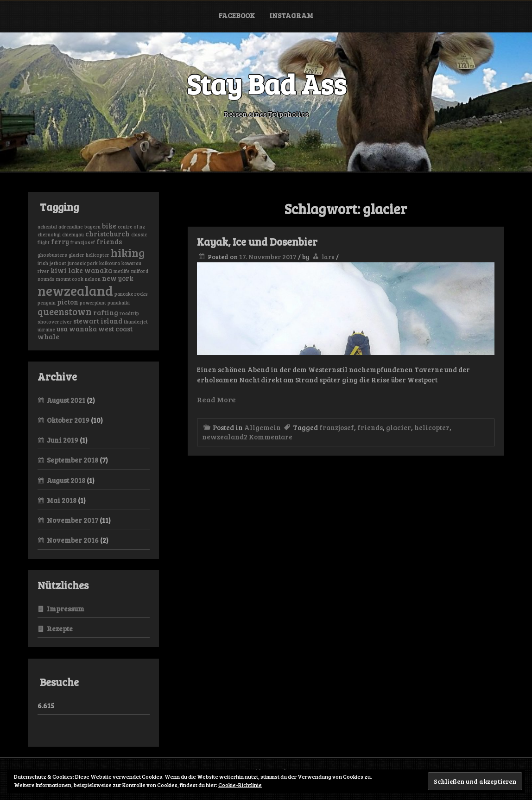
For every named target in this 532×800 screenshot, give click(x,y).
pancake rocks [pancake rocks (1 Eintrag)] (131, 294)
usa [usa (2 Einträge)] (62, 329)
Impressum (66, 609)
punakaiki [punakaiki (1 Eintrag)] (119, 303)
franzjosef (337, 427)
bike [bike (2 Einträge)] (109, 226)
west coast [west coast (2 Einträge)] (115, 329)
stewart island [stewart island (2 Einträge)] (98, 321)
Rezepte (60, 629)
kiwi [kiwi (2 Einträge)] (59, 270)
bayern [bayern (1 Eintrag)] (92, 227)
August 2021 (66, 400)
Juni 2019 (63, 440)
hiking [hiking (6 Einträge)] (128, 252)
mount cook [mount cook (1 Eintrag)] (70, 279)
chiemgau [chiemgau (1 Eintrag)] (73, 235)
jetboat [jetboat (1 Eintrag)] (58, 263)
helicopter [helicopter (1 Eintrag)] (98, 255)
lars (328, 257)
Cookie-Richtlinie (240, 785)
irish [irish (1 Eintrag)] (43, 263)
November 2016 (73, 540)
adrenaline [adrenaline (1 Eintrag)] (71, 227)
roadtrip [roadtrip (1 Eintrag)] (129, 313)
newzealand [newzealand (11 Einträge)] (75, 290)
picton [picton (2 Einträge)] (68, 302)
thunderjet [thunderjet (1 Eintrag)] (136, 322)
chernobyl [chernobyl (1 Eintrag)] (49, 235)
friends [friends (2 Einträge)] (109, 241)
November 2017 (73, 520)
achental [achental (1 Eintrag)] (47, 227)
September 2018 (73, 460)
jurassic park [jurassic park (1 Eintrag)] (83, 263)
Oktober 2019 (68, 420)
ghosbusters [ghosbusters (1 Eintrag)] (52, 255)
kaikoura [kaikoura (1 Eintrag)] (110, 263)
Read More (216, 399)
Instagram (291, 15)
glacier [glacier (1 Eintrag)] (76, 255)
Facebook (237, 15)
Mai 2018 (62, 500)
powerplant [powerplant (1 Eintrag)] (93, 303)
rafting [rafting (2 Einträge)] (106, 312)
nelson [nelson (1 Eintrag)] (93, 279)
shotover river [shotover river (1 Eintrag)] (55, 322)
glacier (399, 427)
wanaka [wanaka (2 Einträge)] (83, 329)
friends (370, 427)
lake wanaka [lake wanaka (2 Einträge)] (90, 270)
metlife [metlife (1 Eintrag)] (122, 271)
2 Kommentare (268, 437)
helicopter (432, 427)
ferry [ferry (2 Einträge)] (60, 241)
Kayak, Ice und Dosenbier (257, 241)
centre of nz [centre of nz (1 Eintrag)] (131, 227)
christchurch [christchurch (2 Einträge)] (108, 234)
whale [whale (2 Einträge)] (48, 337)
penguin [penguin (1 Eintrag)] (47, 303)
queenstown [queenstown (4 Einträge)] (65, 311)
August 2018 (66, 480)
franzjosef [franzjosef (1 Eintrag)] (83, 242)
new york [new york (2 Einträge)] (118, 278)
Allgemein (263, 427)
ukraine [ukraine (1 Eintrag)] (46, 330)
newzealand (223, 437)
